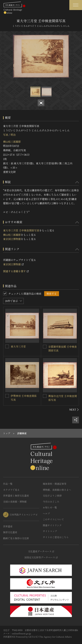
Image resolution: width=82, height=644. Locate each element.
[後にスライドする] (74, 410)
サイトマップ (50, 531)
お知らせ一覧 (50, 507)
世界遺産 (8, 526)
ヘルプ (46, 513)
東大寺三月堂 (18, 346)
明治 (13, 135)
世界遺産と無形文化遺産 (16, 496)
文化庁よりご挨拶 (52, 496)
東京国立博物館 (12, 239)
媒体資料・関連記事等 (55, 484)
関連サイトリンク (52, 525)
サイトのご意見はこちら (56, 537)
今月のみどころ (51, 502)
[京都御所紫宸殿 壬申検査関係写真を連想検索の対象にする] (45, 347)
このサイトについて (53, 519)
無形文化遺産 (10, 532)
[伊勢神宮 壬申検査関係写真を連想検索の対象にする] (7, 396)
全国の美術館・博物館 (15, 502)
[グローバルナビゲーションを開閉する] (76, 5)
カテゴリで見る (11, 490)
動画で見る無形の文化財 (16, 538)
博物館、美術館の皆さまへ (57, 490)
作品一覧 (8, 484)
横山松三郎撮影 (12, 142)
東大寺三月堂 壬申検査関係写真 (21, 230)
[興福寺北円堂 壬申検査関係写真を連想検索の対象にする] (45, 396)
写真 (6, 135)
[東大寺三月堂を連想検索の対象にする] (7, 346)
